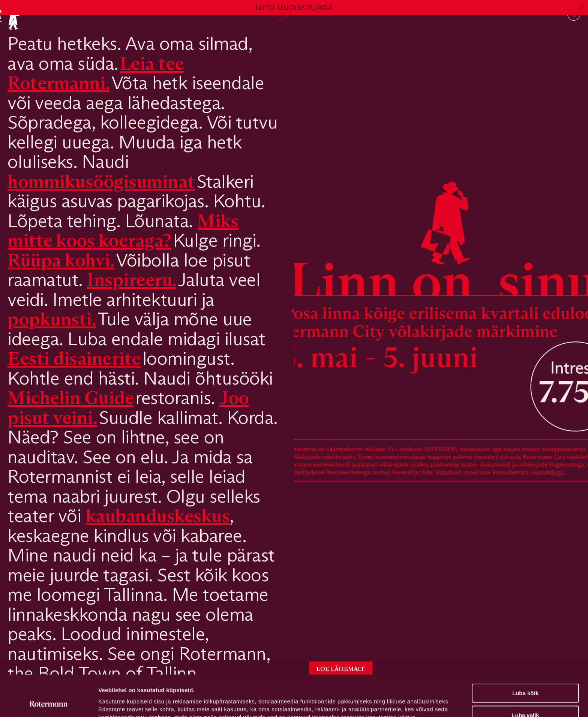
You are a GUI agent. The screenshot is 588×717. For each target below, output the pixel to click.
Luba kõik (525, 655)
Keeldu (525, 698)
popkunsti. (52, 319)
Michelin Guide (71, 397)
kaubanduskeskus (158, 516)
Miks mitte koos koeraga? (123, 231)
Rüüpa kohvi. (61, 260)
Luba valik (525, 677)
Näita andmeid (387, 702)
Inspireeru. (132, 279)
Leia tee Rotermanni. (96, 73)
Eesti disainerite (74, 358)
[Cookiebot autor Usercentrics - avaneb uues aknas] (49, 702)
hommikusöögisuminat (101, 181)
